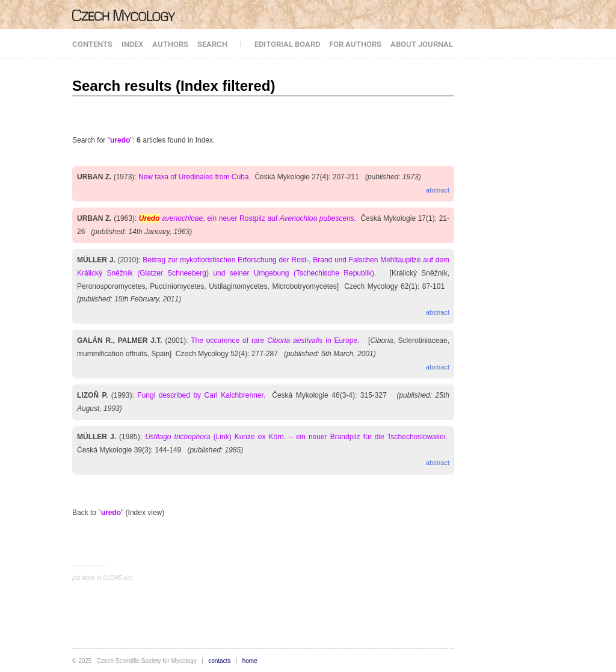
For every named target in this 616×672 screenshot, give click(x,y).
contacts (219, 661)
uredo (120, 140)
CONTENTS (92, 44)
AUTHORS (170, 44)
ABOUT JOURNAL (422, 44)
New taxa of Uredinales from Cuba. (195, 177)
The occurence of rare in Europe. (275, 341)
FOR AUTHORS (355, 44)
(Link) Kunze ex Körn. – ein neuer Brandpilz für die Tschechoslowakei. (296, 437)
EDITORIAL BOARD (287, 44)
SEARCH (212, 44)
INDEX (132, 44)
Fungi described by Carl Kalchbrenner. (201, 395)
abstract (438, 190)
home (250, 661)
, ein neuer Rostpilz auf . (248, 218)
